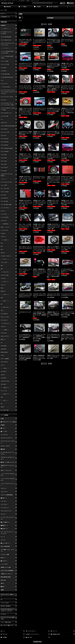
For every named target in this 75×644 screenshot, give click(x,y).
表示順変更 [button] (50, 18)
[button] (68, 7)
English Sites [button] (38, 642)
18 (49, 24)
